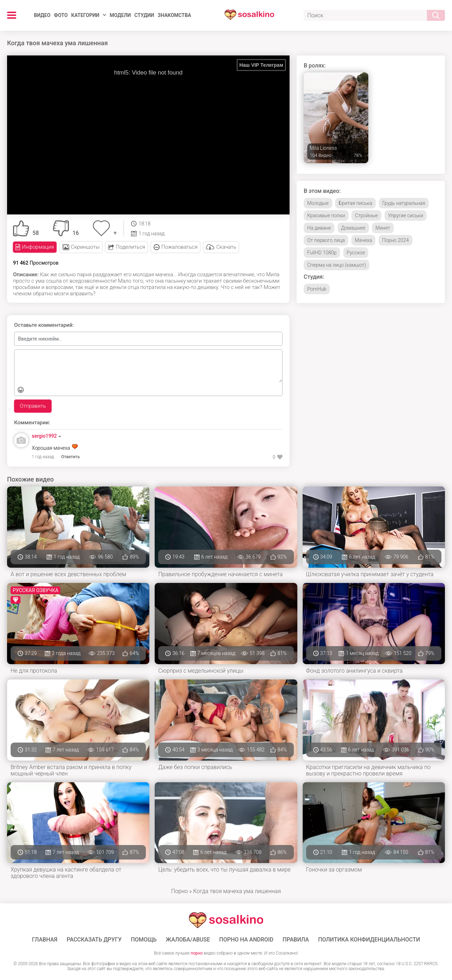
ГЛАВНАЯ (45, 940)
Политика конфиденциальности (369, 940)
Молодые (318, 203)
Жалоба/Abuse (188, 940)
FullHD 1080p (322, 253)
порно (197, 953)
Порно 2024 (395, 240)
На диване (319, 228)
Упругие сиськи (406, 216)
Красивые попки (326, 216)
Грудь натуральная (404, 203)
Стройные (366, 216)
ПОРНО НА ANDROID (246, 940)
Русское (356, 253)
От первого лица (326, 240)
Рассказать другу (94, 940)
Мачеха (364, 240)
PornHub (317, 289)
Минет (383, 228)
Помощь (144, 940)
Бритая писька (355, 203)
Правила (296, 940)
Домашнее (353, 228)
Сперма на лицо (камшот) (337, 265)
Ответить (70, 457)
